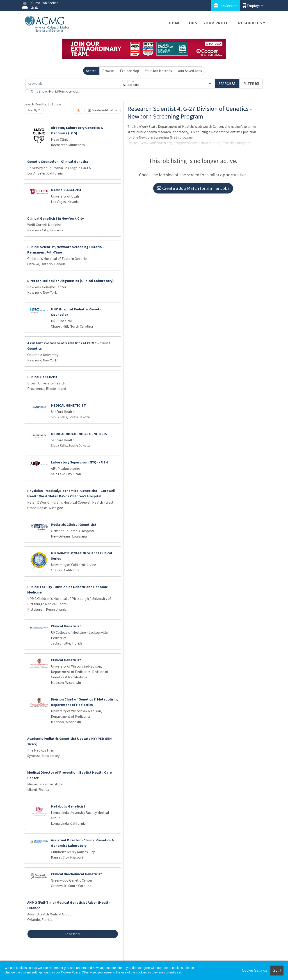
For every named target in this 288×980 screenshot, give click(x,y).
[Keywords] (73, 84)
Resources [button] (250, 23)
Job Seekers (225, 6)
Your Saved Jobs (190, 71)
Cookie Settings (254, 970)
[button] (251, 84)
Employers (253, 6)
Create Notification (103, 110)
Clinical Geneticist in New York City (56, 218)
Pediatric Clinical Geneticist (74, 524)
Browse (108, 71)
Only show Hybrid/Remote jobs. (55, 91)
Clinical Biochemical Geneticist (76, 874)
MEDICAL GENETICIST (68, 405)
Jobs (192, 23)
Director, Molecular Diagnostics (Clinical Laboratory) (71, 281)
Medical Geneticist (66, 190)
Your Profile (218, 23)
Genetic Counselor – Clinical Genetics (58, 161)
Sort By (32, 110)
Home (175, 23)
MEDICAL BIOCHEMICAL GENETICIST (80, 434)
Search (91, 71)
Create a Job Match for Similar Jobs (193, 188)
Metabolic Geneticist (68, 806)
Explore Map (129, 71)
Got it (277, 970)
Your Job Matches (159, 71)
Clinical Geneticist (42, 377)
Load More (73, 934)
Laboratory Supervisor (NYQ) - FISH (79, 462)
